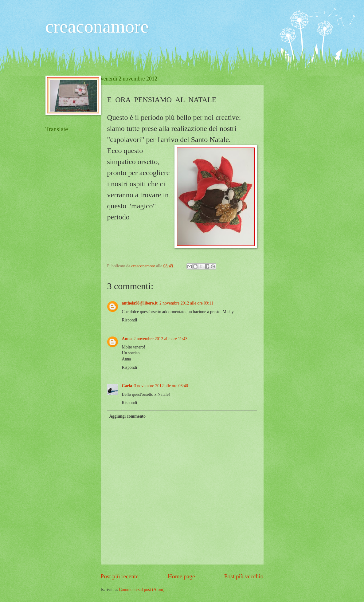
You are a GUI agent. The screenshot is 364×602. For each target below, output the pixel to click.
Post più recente (120, 576)
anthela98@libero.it (140, 303)
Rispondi (130, 320)
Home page (181, 576)
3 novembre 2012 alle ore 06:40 (161, 386)
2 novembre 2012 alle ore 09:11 (186, 303)
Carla (127, 386)
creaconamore (97, 26)
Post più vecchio (244, 576)
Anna (127, 339)
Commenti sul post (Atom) (142, 590)
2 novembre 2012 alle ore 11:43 (160, 339)
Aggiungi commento (127, 416)
